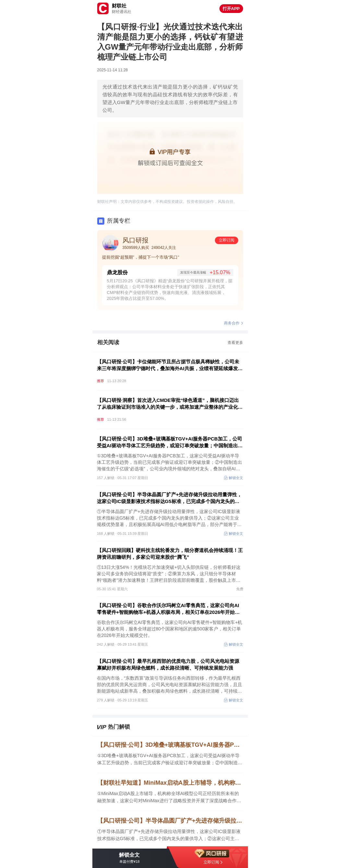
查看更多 (235, 343)
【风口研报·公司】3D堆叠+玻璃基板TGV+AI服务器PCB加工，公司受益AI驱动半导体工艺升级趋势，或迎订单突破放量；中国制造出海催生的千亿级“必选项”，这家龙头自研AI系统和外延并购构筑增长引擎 (170, 442)
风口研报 (135, 240)
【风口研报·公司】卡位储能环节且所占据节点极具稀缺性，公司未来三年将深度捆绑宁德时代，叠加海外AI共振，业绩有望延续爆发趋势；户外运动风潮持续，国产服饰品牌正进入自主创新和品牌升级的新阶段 (170, 365)
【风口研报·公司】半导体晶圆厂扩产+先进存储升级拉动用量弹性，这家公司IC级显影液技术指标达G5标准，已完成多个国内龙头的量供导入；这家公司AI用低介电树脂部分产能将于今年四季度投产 (170, 498)
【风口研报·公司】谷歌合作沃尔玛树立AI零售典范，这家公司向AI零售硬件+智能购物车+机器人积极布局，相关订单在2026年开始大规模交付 (168, 609)
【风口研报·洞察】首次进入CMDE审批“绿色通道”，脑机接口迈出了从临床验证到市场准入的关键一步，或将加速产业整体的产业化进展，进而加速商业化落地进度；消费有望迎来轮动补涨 (170, 404)
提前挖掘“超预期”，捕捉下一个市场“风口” (141, 257)
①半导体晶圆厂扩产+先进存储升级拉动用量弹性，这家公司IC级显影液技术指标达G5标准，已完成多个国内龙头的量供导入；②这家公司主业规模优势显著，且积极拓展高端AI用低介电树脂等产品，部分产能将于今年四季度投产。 (170, 835)
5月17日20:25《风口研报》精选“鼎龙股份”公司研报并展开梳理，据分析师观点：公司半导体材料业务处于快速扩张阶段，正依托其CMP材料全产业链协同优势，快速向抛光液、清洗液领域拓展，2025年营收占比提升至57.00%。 (170, 290)
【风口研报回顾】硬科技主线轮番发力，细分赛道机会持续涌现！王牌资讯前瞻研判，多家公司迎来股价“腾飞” (170, 554)
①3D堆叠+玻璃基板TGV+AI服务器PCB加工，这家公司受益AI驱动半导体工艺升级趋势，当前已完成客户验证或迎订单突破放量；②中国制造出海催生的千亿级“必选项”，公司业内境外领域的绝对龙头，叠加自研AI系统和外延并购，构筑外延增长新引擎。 (170, 760)
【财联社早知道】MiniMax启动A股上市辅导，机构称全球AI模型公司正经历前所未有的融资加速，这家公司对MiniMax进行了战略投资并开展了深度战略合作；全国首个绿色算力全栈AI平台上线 (170, 783)
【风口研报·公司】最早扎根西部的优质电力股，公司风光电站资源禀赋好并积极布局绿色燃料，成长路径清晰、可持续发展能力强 (168, 664)
